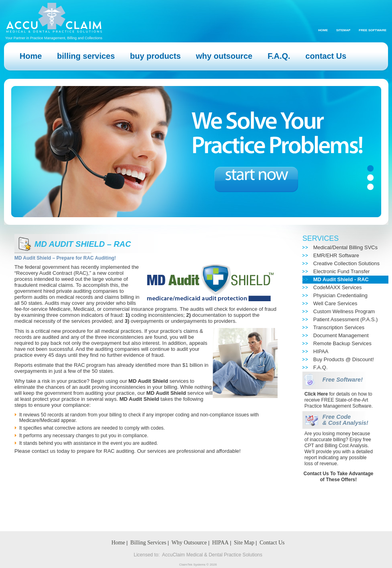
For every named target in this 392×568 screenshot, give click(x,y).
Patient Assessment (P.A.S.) (345, 319)
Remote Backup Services (342, 343)
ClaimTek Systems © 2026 (198, 565)
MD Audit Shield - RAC (341, 279)
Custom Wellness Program (344, 311)
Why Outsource (189, 543)
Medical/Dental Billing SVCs (345, 247)
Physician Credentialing (340, 295)
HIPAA (321, 351)
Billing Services (148, 543)
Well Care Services (335, 303)
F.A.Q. (320, 367)
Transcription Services (339, 327)
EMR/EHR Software (336, 255)
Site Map (244, 543)
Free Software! (343, 380)
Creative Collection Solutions (346, 263)
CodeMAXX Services (337, 287)
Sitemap (344, 30)
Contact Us (272, 543)
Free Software (373, 30)
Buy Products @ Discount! (344, 359)
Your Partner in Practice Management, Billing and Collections (54, 38)
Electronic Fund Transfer (341, 271)
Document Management (341, 335)
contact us (43, 451)
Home (323, 30)
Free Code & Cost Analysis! (345, 420)
